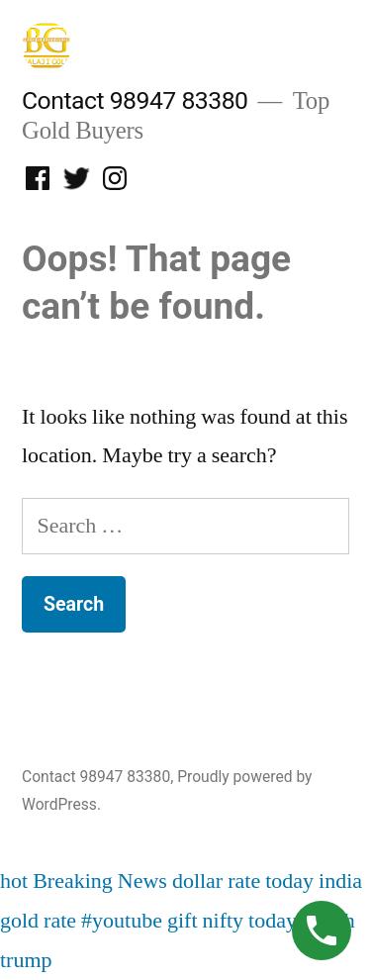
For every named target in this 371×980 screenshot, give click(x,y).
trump (26, 960)
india (340, 881)
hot (14, 881)
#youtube (122, 921)
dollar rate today (243, 881)
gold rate (38, 921)
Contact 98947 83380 (135, 100)
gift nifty (205, 921)
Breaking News (100, 881)
